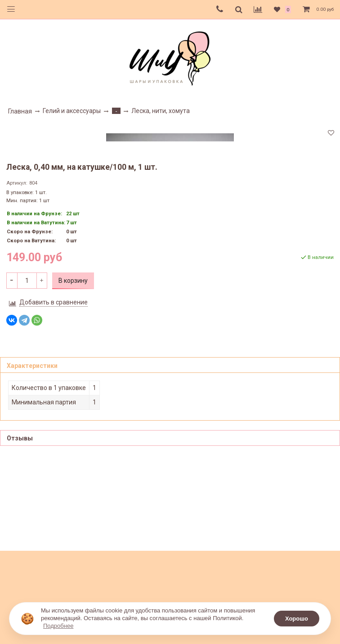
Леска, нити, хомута (161, 111)
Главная (20, 111)
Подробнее (58, 626)
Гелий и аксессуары (72, 111)
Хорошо (297, 619)
